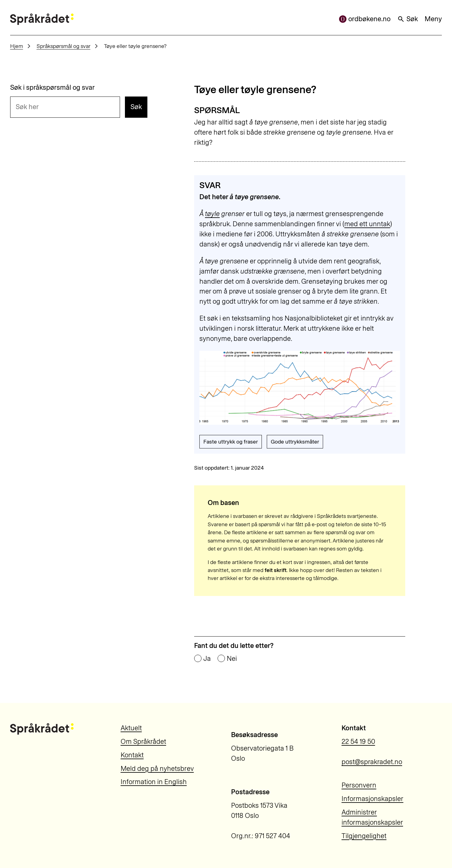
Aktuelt (131, 728)
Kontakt (132, 755)
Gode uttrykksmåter (295, 442)
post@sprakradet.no (372, 762)
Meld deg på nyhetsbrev (157, 769)
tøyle (212, 214)
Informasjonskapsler (372, 799)
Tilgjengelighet (364, 836)
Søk (408, 19)
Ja (207, 659)
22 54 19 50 (358, 742)
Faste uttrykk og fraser (231, 442)
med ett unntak (367, 224)
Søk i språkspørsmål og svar (52, 88)
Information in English (154, 782)
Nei (232, 659)
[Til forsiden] (42, 19)
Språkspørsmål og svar (64, 46)
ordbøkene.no (365, 19)
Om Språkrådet (143, 742)
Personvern (359, 785)
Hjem (17, 46)
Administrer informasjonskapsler (372, 817)
